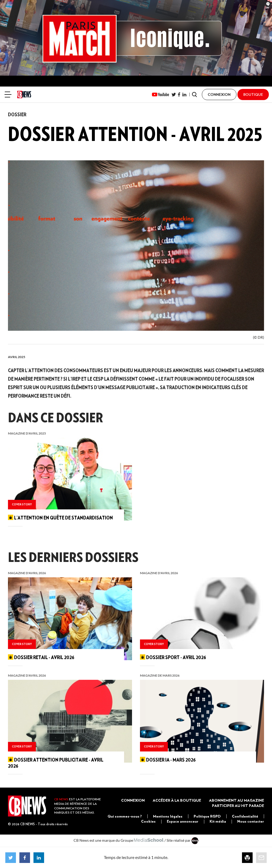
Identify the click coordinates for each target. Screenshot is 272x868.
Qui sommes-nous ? (125, 816)
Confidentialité (245, 816)
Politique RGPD (207, 816)
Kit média (218, 821)
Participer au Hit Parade (238, 806)
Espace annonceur (183, 821)
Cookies (148, 821)
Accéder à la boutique (177, 800)
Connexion (133, 800)
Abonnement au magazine (237, 800)
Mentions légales (168, 816)
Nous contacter (251, 821)
